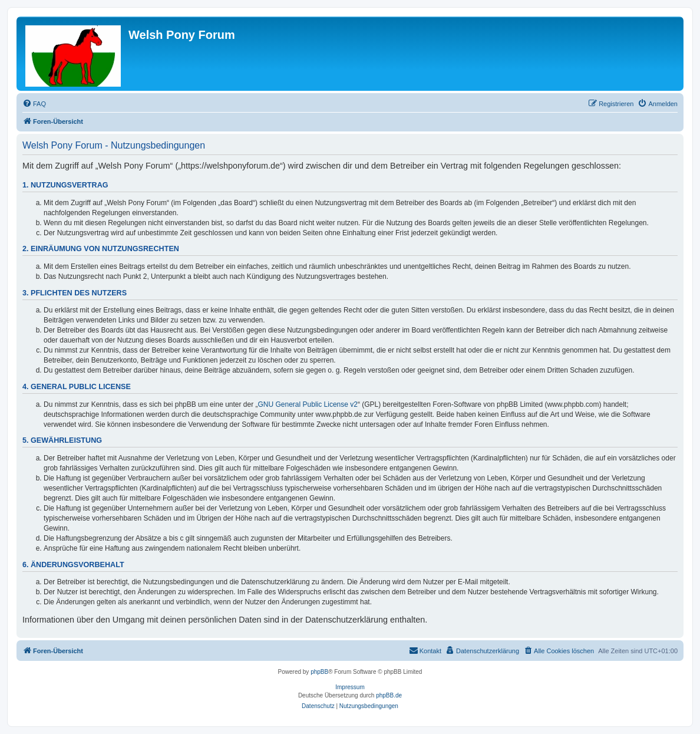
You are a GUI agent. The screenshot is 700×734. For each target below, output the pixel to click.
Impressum (350, 687)
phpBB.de (389, 695)
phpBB (319, 672)
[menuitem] (34, 104)
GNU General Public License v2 (308, 404)
